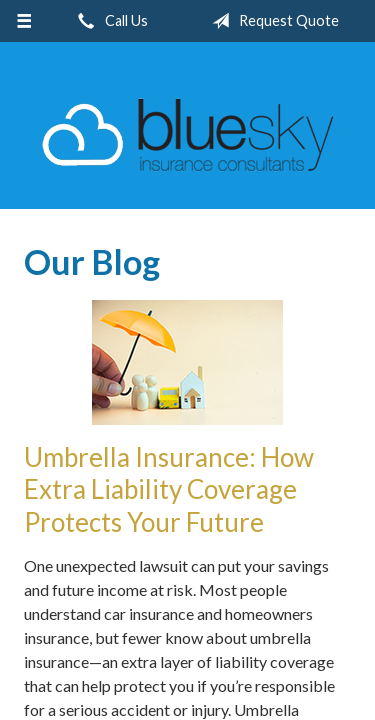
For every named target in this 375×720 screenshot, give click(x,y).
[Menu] (24, 21)
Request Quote (271, 21)
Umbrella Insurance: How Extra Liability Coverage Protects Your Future (169, 489)
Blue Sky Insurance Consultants (188, 134)
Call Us (109, 21)
